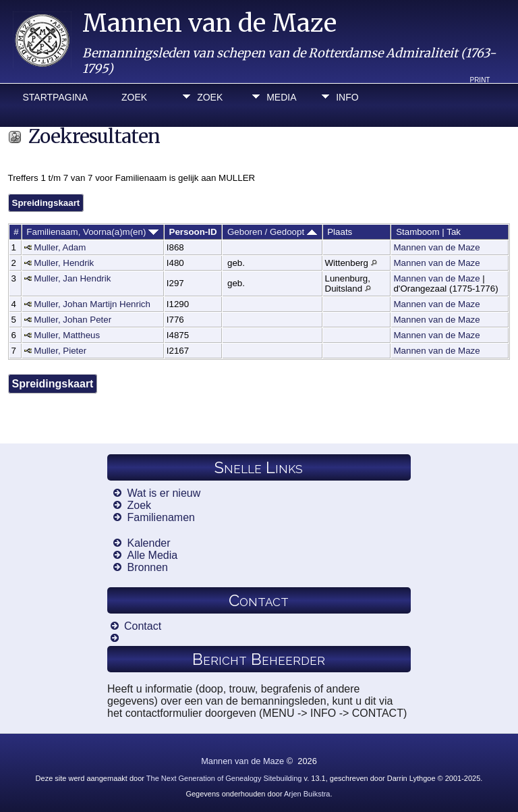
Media (281, 97)
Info (347, 97)
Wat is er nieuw (164, 493)
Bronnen (147, 567)
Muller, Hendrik (64, 263)
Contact (143, 626)
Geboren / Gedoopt (272, 232)
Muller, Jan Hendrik (72, 278)
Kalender (148, 543)
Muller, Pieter (60, 351)
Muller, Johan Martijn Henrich (92, 304)
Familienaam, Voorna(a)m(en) (92, 232)
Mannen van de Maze (209, 23)
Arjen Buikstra (307, 794)
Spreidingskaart (46, 203)
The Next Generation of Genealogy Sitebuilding (224, 778)
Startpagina (55, 97)
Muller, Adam (60, 247)
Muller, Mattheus (67, 335)
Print (480, 80)
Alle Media (152, 555)
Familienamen (161, 517)
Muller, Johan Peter (73, 320)
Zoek (134, 97)
